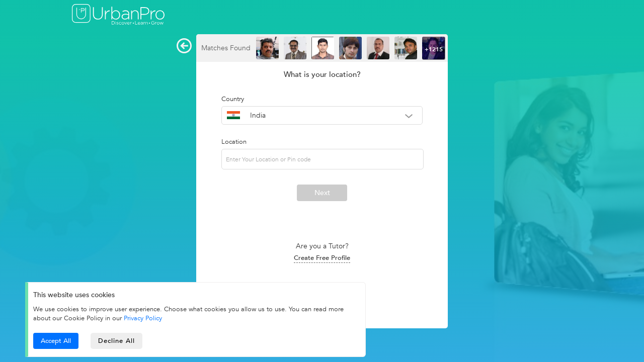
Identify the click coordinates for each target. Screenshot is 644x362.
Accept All (56, 341)
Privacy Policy (143, 318)
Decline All (116, 341)
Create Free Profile (322, 258)
